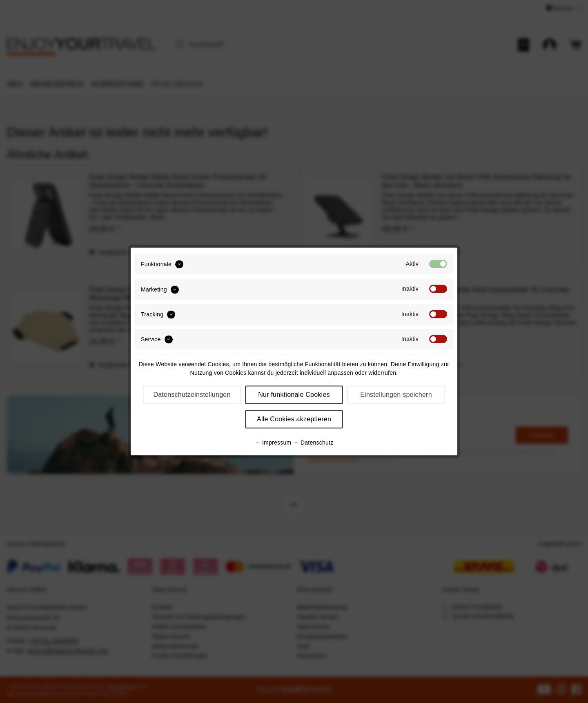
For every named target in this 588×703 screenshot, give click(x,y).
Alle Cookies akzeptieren (294, 419)
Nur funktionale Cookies (294, 395)
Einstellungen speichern (396, 395)
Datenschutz (313, 443)
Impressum (273, 443)
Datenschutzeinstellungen (192, 395)
